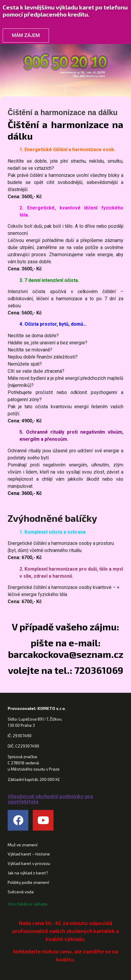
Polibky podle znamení (28, 882)
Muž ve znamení (23, 845)
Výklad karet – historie (29, 854)
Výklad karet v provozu (29, 863)
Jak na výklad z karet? (28, 873)
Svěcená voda (21, 892)
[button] (65, 89)
